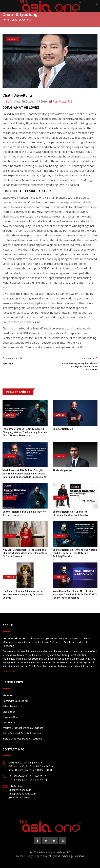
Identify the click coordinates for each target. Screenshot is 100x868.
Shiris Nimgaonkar (63, 470)
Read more (9, 671)
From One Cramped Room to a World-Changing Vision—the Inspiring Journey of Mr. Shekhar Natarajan (25, 432)
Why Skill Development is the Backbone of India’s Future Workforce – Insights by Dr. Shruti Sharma (25, 553)
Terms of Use (10, 717)
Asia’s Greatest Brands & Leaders (22, 733)
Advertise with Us (12, 706)
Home (6, 20)
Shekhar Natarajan (63, 429)
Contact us (9, 722)
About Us (8, 696)
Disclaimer (9, 712)
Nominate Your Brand (15, 701)
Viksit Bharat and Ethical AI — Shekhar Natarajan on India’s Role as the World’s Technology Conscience (75, 594)
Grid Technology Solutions (70, 856)
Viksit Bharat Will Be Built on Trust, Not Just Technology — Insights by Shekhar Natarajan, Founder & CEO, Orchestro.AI (24, 474)
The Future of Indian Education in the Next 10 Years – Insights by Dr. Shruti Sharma (23, 594)
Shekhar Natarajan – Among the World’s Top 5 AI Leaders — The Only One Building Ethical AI (75, 553)
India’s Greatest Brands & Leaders (22, 739)
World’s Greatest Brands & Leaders (23, 728)
